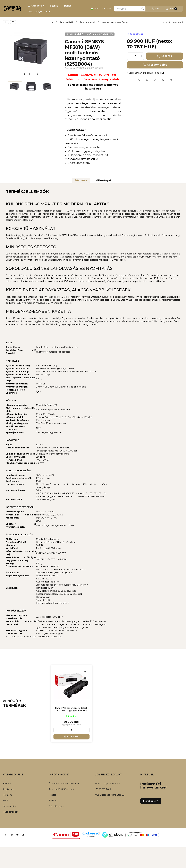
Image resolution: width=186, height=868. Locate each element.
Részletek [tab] (81, 180)
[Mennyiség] (136, 56)
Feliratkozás (151, 801)
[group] (117, 704)
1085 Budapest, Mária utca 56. (109, 795)
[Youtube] (17, 835)
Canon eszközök (66, 22)
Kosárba (164, 56)
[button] (36, 6)
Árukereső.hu (91, 836)
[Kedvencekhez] (139, 80)
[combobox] (130, 9)
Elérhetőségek (56, 806)
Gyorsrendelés (155, 65)
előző (166, 22)
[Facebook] (6, 835)
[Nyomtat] (171, 80)
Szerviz (54, 6)
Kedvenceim (9, 806)
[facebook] (6, 22)
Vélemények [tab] (104, 180)
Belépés (7, 784)
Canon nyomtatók (87, 22)
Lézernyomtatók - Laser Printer (115, 22)
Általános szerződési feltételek (64, 784)
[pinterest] (13, 22)
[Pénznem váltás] (106, 9)
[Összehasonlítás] (155, 80)
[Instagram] (12, 835)
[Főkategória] (52, 22)
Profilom (7, 795)
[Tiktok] (23, 835)
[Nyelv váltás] (95, 9)
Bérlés (68, 6)
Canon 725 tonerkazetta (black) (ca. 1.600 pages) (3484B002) (72, 709)
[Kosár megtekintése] (171, 9)
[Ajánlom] (147, 80)
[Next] (58, 86)
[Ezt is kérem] (71, 737)
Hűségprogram (11, 812)
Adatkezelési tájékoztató (61, 789)
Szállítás (53, 801)
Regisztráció (9, 789)
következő (178, 22)
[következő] (38, 74)
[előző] (24, 74)
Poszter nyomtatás (39, 12)
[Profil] (155, 9)
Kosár (6, 801)
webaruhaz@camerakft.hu (108, 784)
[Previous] (4, 86)
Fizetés (52, 795)
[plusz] (142, 56)
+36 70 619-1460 (103, 789)
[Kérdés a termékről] (163, 80)
